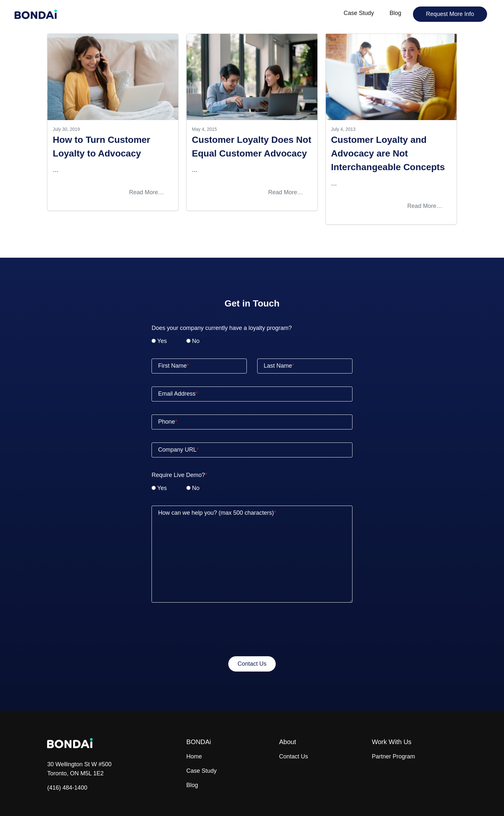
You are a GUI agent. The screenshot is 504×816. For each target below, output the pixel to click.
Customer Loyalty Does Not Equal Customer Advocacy (252, 147)
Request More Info (450, 14)
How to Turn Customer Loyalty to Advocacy (101, 147)
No (196, 341)
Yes (162, 341)
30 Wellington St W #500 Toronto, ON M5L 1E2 (79, 769)
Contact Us (293, 756)
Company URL (178, 450)
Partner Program (393, 756)
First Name (173, 366)
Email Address (178, 394)
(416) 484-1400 (67, 788)
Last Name (279, 366)
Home (194, 756)
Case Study (359, 13)
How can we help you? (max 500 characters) (217, 513)
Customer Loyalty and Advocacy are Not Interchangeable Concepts (388, 153)
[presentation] (252, 631)
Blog (395, 13)
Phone (168, 422)
